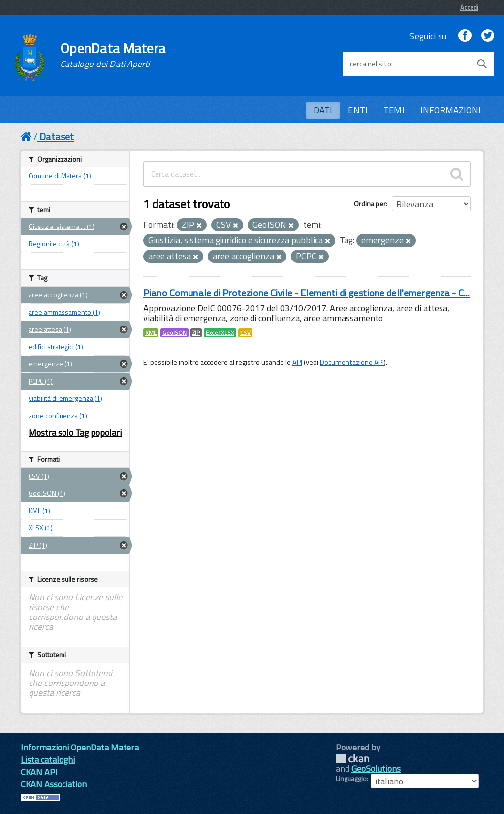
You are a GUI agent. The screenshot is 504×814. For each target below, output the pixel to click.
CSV (245, 333)
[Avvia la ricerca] (482, 64)
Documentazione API (352, 362)
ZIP (196, 333)
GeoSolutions (376, 768)
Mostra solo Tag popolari (75, 433)
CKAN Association (54, 784)
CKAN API (39, 772)
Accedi (469, 7)
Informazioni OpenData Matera (80, 747)
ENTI (358, 110)
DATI (323, 110)
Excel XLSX (220, 333)
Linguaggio (351, 779)
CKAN (352, 759)
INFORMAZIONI (451, 110)
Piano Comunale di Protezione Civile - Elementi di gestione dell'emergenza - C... (306, 293)
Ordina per (370, 204)
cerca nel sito (371, 64)
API (297, 362)
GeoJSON (174, 333)
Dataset (57, 137)
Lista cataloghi (48, 760)
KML (151, 333)
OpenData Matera (113, 55)
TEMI (394, 110)
